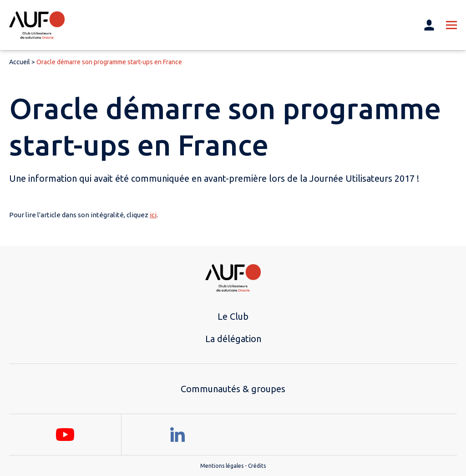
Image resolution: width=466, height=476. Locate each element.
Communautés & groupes (233, 389)
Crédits (257, 466)
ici (153, 215)
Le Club (233, 316)
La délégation (233, 339)
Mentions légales (222, 466)
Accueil (20, 62)
